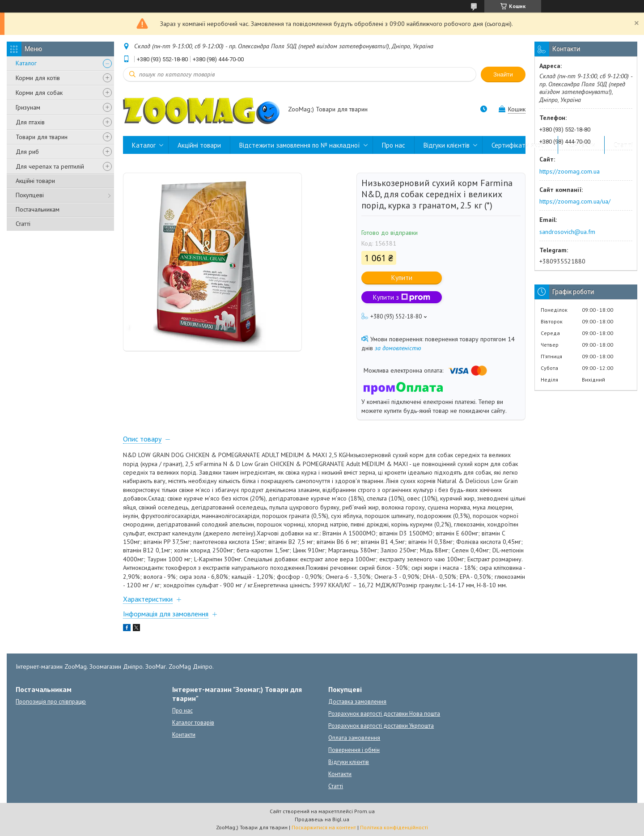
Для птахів (30, 122)
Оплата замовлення (354, 738)
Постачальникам (38, 209)
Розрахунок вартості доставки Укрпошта (381, 726)
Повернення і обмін (354, 750)
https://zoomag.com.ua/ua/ (575, 201)
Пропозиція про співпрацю (51, 702)
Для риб (27, 152)
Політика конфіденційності (394, 827)
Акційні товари (35, 181)
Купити (402, 278)
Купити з (402, 297)
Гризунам (28, 107)
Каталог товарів (193, 723)
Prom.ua (364, 811)
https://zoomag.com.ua (570, 171)
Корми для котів (38, 78)
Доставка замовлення (357, 702)
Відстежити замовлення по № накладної (300, 145)
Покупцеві (30, 195)
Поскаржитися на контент (324, 827)
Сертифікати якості (520, 145)
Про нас (394, 145)
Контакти (581, 145)
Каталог (26, 63)
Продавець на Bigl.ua (322, 819)
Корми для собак (39, 93)
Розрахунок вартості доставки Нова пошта (384, 714)
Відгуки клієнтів (447, 145)
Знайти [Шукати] (503, 74)
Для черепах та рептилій (50, 166)
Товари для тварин (42, 137)
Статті (23, 224)
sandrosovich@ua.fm (567, 232)
